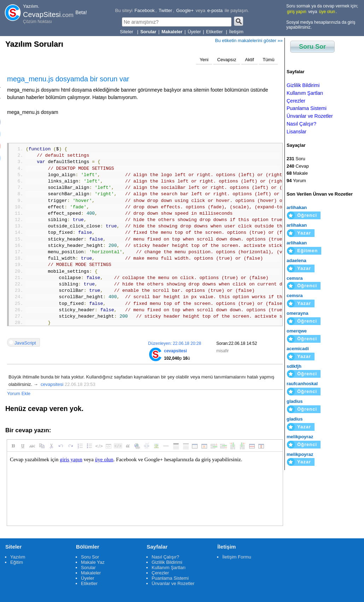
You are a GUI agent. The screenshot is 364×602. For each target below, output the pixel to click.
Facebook (145, 10)
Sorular (88, 568)
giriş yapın (297, 12)
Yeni (204, 60)
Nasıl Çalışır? (301, 124)
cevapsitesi (52, 384)
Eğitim (17, 562)
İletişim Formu (237, 557)
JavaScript (25, 343)
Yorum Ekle (19, 393)
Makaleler (91, 573)
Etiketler (215, 32)
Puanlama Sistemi (307, 108)
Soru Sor (312, 47)
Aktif (249, 60)
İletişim (236, 32)
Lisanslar (297, 132)
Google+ (185, 10)
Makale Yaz (93, 562)
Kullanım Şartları (305, 93)
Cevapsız (227, 60)
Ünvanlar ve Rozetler (310, 116)
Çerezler (296, 101)
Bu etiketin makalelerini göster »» (249, 40)
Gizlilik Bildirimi (303, 85)
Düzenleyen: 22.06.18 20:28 (175, 343)
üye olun (327, 12)
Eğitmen (307, 251)
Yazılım (18, 557)
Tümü (268, 60)
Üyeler (194, 32)
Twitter (165, 10)
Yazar (304, 233)
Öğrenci (307, 215)
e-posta (215, 10)
